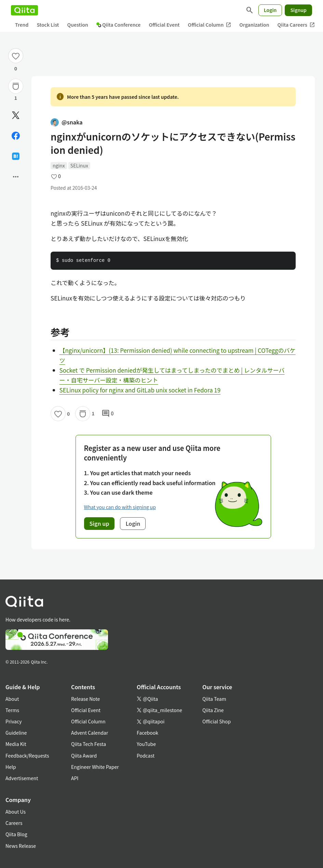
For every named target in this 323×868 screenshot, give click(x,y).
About (12, 699)
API (75, 778)
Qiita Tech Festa (89, 744)
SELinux (79, 165)
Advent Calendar (90, 733)
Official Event (164, 25)
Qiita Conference (119, 25)
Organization (254, 25)
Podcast (146, 756)
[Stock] (16, 86)
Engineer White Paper (95, 767)
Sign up (99, 523)
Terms (12, 710)
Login (270, 10)
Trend (22, 25)
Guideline (16, 733)
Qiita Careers (296, 25)
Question (78, 25)
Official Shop (217, 721)
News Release (21, 846)
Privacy (14, 721)
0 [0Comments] (108, 414)
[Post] (16, 115)
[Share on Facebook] (16, 136)
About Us (16, 812)
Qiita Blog (16, 834)
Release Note (85, 699)
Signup (298, 10)
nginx (59, 165)
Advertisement (22, 778)
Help (11, 767)
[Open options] (16, 177)
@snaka (67, 122)
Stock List (48, 25)
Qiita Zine (213, 710)
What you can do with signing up (120, 507)
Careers (14, 823)
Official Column (210, 25)
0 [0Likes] (16, 68)
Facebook (147, 733)
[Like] (16, 56)
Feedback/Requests (27, 756)
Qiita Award (84, 756)
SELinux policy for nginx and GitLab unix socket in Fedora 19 (140, 390)
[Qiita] (24, 10)
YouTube (146, 744)
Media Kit (16, 744)
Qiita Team (214, 699)
